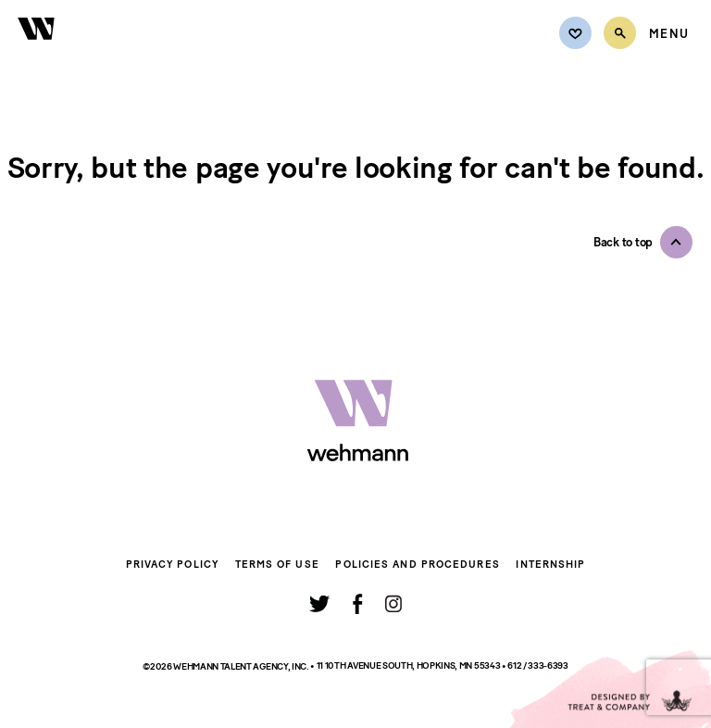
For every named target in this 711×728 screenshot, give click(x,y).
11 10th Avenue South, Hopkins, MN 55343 (409, 665)
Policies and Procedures (417, 565)
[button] (643, 242)
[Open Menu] (669, 34)
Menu (669, 34)
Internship (550, 565)
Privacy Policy (172, 565)
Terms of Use (277, 565)
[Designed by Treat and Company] (609, 689)
